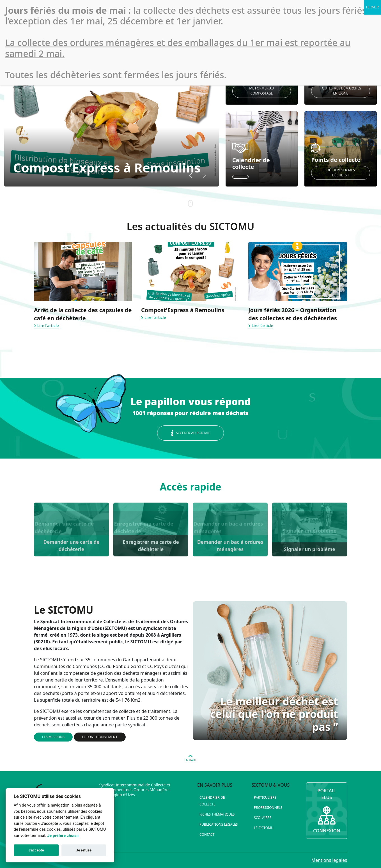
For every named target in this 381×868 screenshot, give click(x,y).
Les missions (53, 737)
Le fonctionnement (100, 737)
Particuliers (265, 797)
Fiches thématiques (217, 814)
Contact (207, 834)
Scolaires (263, 818)
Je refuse (84, 850)
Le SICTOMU (264, 828)
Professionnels (268, 808)
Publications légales (219, 824)
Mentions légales (329, 860)
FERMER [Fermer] (372, 7)
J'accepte (36, 850)
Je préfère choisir (63, 836)
